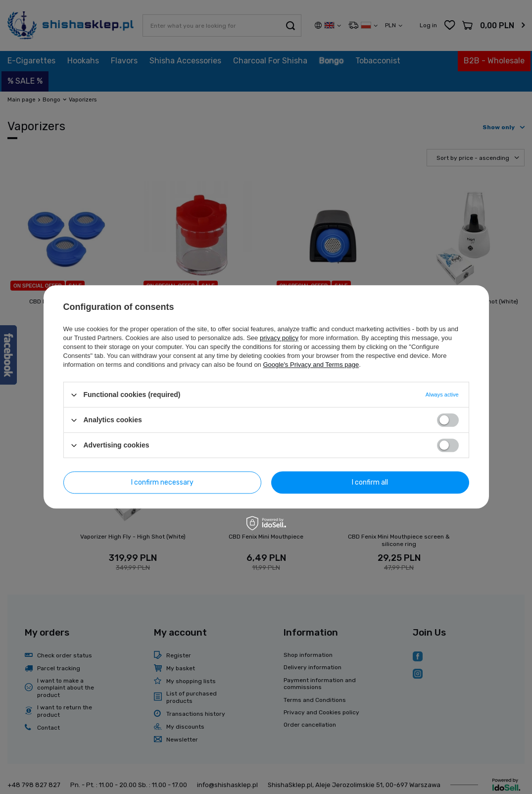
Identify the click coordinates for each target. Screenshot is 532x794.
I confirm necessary (162, 482)
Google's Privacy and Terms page (311, 365)
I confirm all (370, 482)
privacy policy (279, 338)
